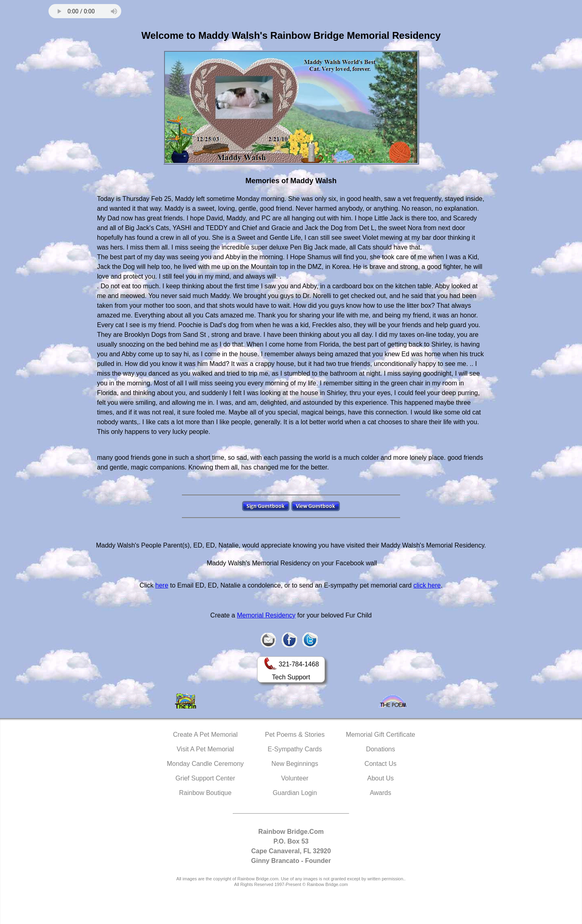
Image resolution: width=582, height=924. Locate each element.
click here (427, 585)
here (162, 585)
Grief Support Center (205, 778)
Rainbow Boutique (205, 793)
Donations (380, 749)
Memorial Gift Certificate (381, 735)
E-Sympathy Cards (295, 749)
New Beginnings (295, 764)
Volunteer (295, 778)
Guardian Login (295, 793)
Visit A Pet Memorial (205, 749)
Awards (381, 793)
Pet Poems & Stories (295, 735)
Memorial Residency (266, 615)
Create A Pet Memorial (205, 735)
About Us (381, 778)
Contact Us (381, 764)
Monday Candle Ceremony (205, 764)
